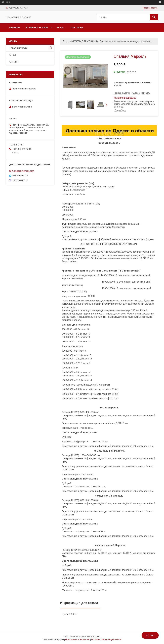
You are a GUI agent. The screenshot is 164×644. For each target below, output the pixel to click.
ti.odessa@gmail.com (23, 171)
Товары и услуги (37, 28)
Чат (150, 635)
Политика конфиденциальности (106, 639)
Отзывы (14, 62)
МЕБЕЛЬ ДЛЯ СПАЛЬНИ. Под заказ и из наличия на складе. (105, 41)
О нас (61, 28)
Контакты (77, 28)
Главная (14, 28)
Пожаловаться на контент (77, 639)
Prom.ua (97, 636)
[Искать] (154, 17)
